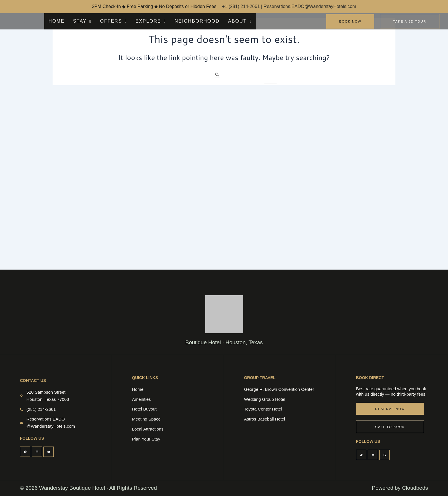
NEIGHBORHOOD (180, 21)
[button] (79, 21)
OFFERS (106, 21)
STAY (79, 21)
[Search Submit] (217, 74)
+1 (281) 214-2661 (242, 6)
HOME (55, 21)
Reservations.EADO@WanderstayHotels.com (310, 6)
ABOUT (217, 21)
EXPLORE (139, 21)
